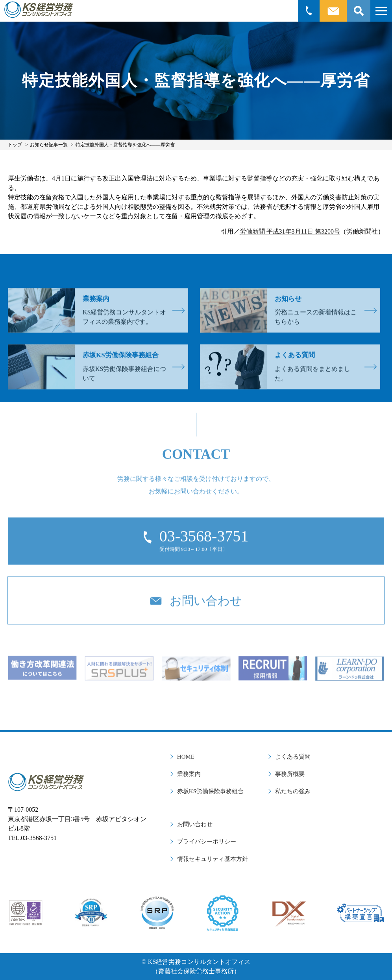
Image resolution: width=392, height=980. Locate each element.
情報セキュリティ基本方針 (213, 859)
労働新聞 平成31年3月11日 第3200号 (290, 231)
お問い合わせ (195, 824)
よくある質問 (293, 757)
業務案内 (189, 774)
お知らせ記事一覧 (49, 145)
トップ (15, 145)
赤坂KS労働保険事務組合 (210, 791)
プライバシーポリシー (207, 842)
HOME (186, 757)
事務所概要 (290, 774)
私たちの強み (293, 791)
